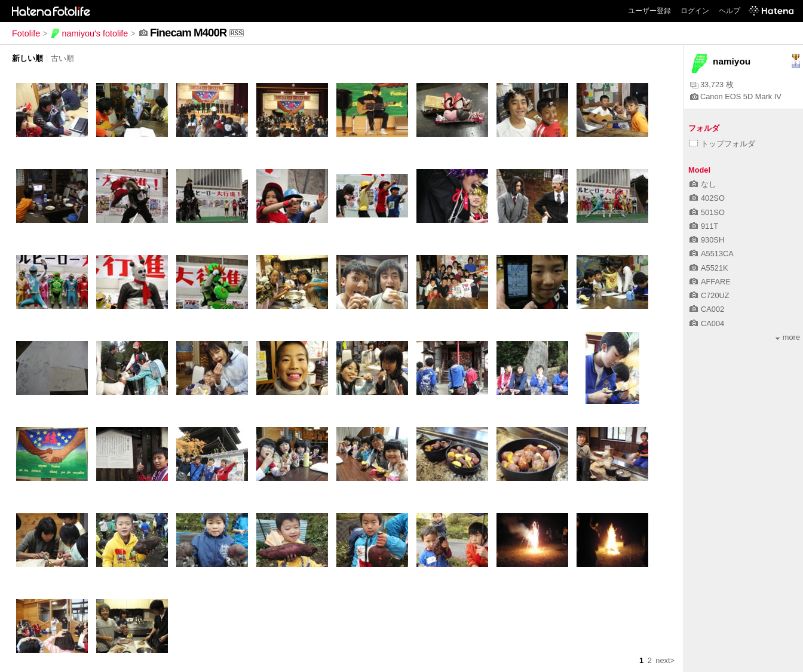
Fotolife (26, 33)
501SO (707, 212)
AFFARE (710, 282)
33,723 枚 (712, 85)
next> (665, 660)
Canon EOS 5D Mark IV (736, 96)
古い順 (62, 58)
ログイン (695, 11)
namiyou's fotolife (89, 33)
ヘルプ (730, 11)
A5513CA (712, 254)
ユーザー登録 (649, 11)
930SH (707, 240)
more (788, 337)
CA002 (707, 309)
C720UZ (709, 295)
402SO (707, 198)
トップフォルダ (722, 144)
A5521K (709, 268)
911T (704, 226)
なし (703, 184)
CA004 (707, 323)
